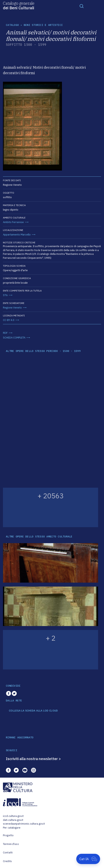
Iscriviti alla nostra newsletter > (33, 759)
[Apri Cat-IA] (88, 859)
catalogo (12, 25)
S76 (5, 295)
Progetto (8, 835)
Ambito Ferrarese (13, 222)
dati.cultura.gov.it (13, 820)
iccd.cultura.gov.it (13, 816)
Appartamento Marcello (17, 235)
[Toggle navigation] (82, 6)
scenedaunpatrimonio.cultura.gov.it (24, 824)
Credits (7, 861)
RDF (5, 333)
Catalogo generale (19, 5)
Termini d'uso (11, 844)
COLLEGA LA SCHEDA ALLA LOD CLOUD (33, 711)
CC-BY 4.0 (9, 320)
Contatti (8, 853)
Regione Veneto (12, 308)
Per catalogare (12, 828)
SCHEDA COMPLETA (14, 338)
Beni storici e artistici (43, 25)
